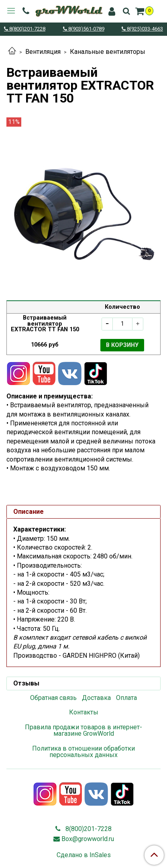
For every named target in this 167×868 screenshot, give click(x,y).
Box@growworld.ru (88, 839)
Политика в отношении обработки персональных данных (83, 752)
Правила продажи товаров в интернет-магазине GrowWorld (83, 730)
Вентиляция (43, 52)
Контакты (84, 712)
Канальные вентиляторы (108, 52)
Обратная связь (53, 698)
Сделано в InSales (84, 855)
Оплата (126, 698)
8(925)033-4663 (144, 29)
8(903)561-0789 (86, 29)
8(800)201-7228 (27, 29)
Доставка (96, 698)
